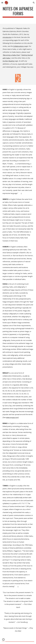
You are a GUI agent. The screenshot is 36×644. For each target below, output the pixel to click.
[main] (18, 12)
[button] (2, 3)
